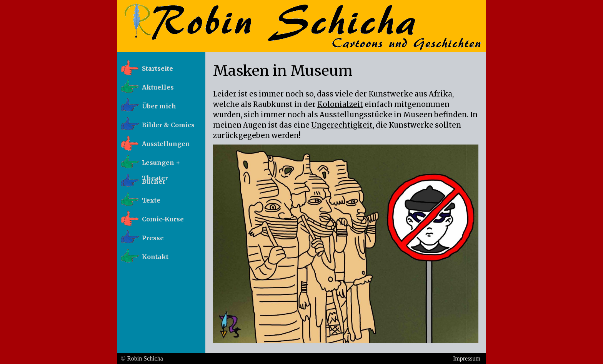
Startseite (157, 68)
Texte (151, 200)
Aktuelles (158, 87)
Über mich (159, 106)
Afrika (441, 94)
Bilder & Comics (168, 125)
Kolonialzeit (340, 104)
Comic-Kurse (163, 219)
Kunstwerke (391, 94)
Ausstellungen (166, 144)
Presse (153, 238)
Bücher (154, 181)
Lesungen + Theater (161, 165)
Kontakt (155, 257)
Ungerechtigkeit (342, 125)
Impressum (467, 358)
